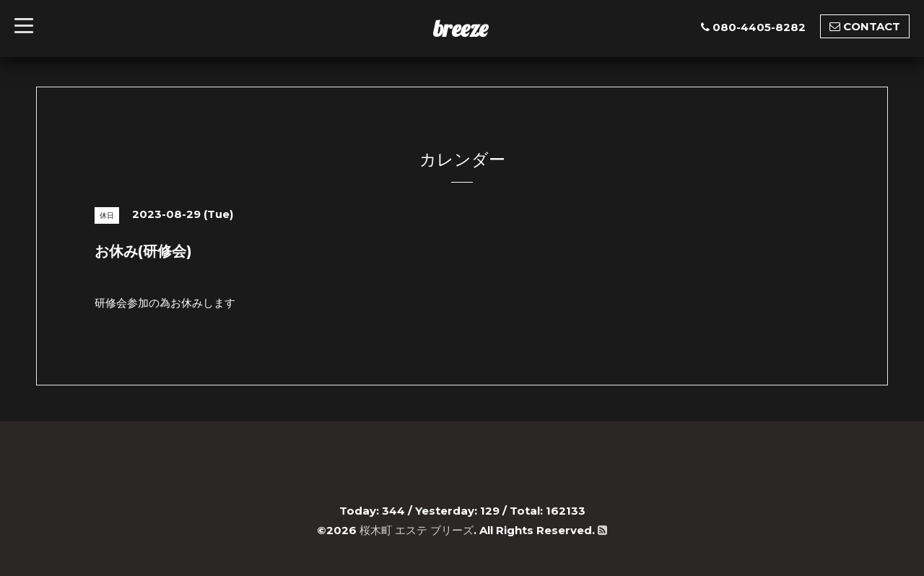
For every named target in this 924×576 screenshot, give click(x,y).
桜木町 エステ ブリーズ (417, 530)
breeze (461, 28)
